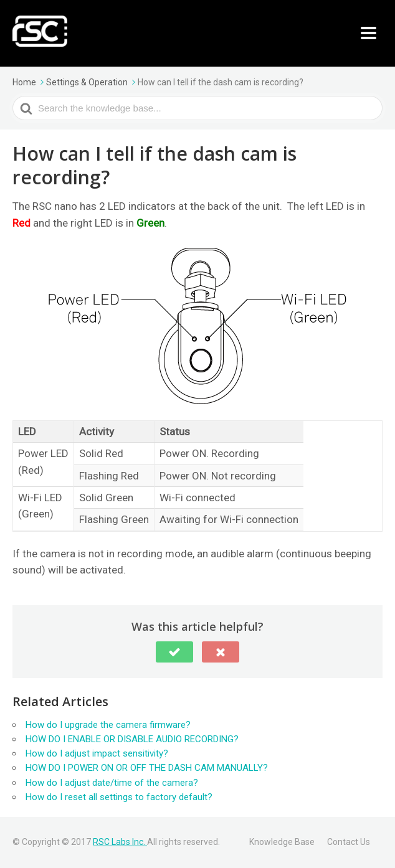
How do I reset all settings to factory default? (119, 797)
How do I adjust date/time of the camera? (112, 783)
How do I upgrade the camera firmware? (108, 725)
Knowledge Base (282, 842)
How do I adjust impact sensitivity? (97, 753)
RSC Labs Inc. (120, 842)
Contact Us (349, 842)
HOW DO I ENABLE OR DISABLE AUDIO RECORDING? (132, 739)
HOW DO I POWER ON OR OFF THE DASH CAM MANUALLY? (147, 768)
